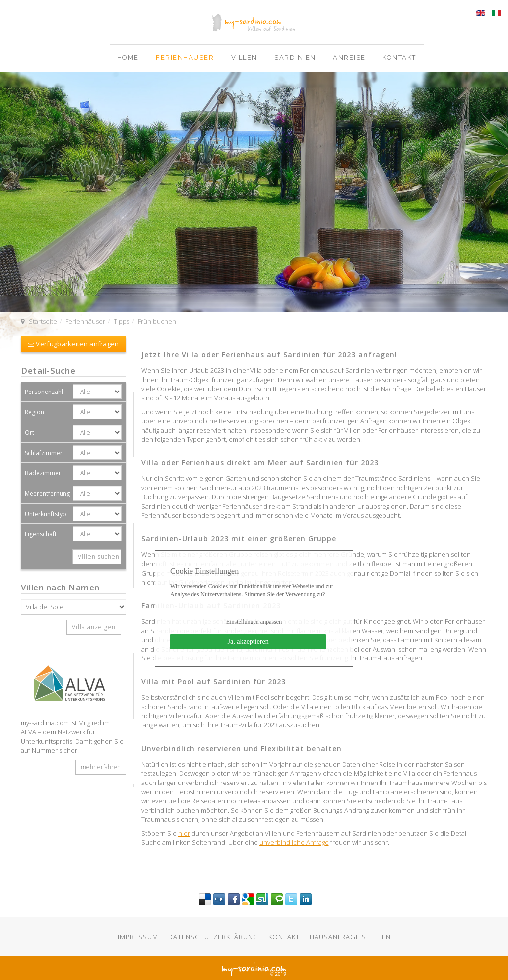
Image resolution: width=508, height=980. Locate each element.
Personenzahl (44, 392)
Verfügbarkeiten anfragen (73, 344)
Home (129, 57)
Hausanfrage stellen (350, 937)
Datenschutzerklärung (213, 937)
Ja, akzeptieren (248, 641)
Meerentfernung (47, 493)
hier (184, 833)
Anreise (350, 57)
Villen (246, 57)
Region (34, 412)
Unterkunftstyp (46, 514)
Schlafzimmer (44, 453)
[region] (254, 192)
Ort (30, 432)
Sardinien (296, 57)
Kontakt (399, 57)
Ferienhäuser (186, 57)
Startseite (43, 321)
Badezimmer (43, 473)
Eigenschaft (41, 534)
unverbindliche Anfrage (294, 842)
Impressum (138, 937)
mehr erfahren (101, 767)
